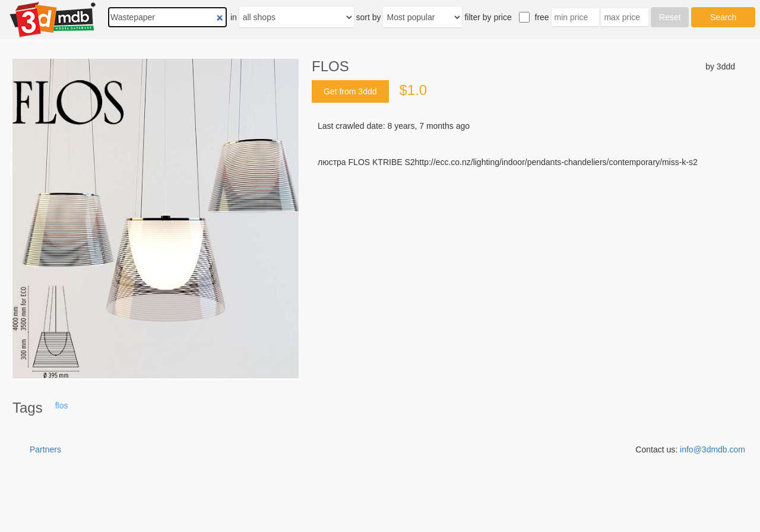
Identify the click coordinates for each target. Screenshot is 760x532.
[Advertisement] (523, 258)
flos (62, 406)
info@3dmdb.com (712, 449)
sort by (369, 17)
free (542, 17)
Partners (45, 449)
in (234, 17)
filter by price (488, 17)
